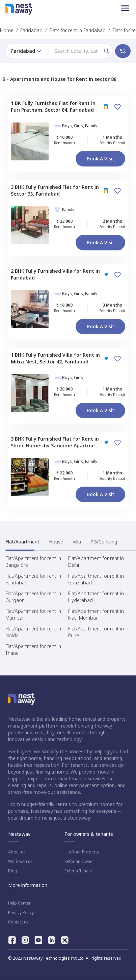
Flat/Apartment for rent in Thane (33, 650)
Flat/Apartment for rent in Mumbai (33, 614)
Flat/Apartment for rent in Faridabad (33, 579)
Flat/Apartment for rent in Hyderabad (96, 597)
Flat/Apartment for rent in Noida (33, 632)
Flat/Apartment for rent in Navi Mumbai (96, 614)
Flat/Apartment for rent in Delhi (96, 562)
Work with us (20, 862)
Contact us (18, 922)
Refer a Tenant (78, 871)
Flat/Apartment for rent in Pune (96, 632)
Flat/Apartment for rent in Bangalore (33, 562)
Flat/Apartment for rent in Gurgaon (33, 597)
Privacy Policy (21, 913)
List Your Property (82, 852)
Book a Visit (100, 159)
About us (17, 852)
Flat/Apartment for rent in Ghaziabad (96, 579)
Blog (13, 871)
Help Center (19, 903)
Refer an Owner (79, 862)
